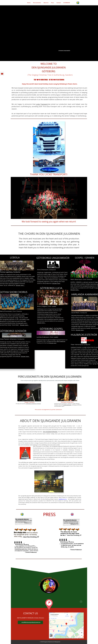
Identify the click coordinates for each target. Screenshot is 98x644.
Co (66, 499)
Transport (44, 104)
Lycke (38, 104)
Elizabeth (49, 432)
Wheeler (55, 432)
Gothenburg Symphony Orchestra (33, 404)
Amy (45, 432)
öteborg (62, 499)
